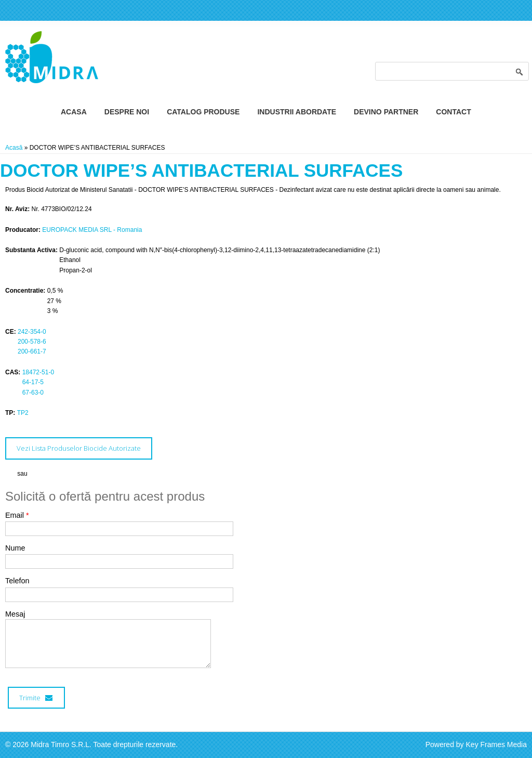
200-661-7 (32, 351)
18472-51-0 (38, 372)
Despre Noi (127, 112)
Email (17, 515)
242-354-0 (32, 332)
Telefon (17, 581)
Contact (453, 112)
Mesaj (15, 614)
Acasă (14, 148)
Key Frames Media (496, 744)
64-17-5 (33, 382)
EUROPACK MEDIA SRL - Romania (92, 230)
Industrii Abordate (297, 112)
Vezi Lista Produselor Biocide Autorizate (79, 448)
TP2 (23, 413)
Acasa (74, 112)
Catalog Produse (203, 112)
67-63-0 (33, 393)
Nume (15, 548)
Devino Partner (386, 112)
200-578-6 (32, 342)
